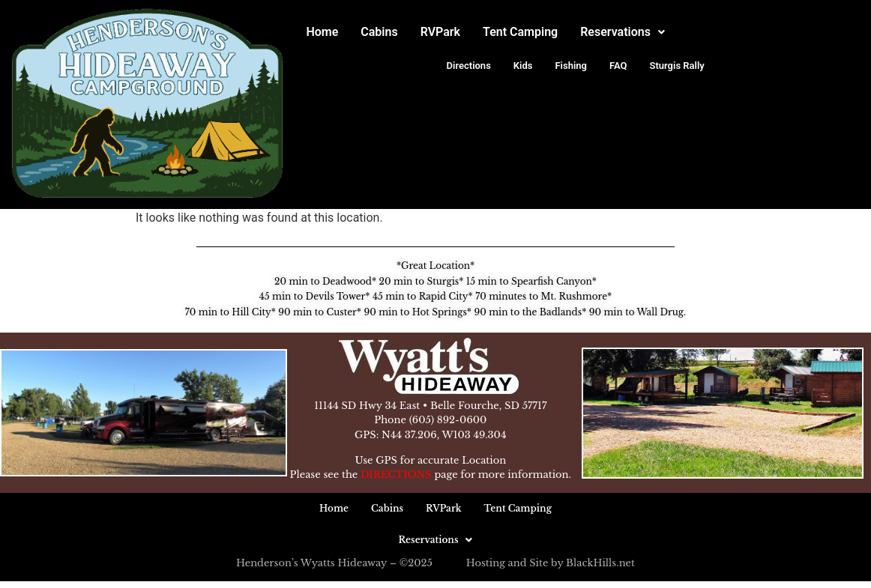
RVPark (440, 32)
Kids (523, 66)
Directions (469, 66)
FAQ (618, 66)
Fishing (571, 66)
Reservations (623, 32)
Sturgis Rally (677, 66)
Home (322, 32)
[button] (623, 32)
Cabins (379, 32)
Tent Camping (520, 32)
